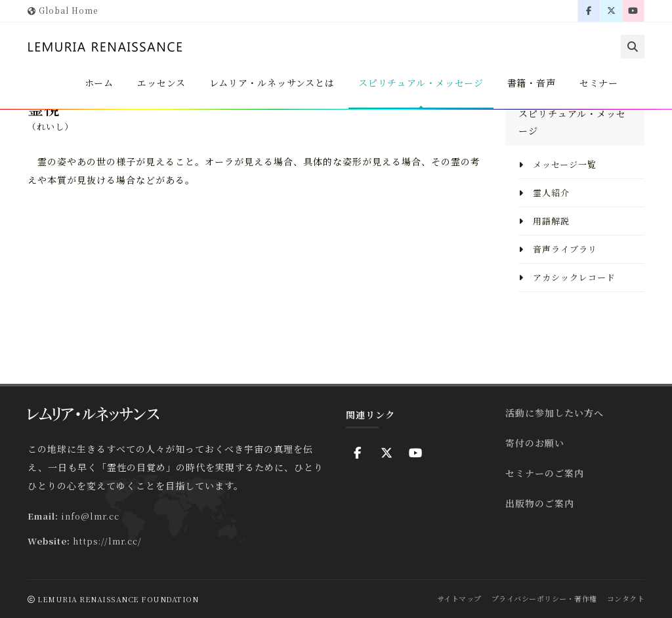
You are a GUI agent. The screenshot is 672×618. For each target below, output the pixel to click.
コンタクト (626, 598)
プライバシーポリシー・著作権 (544, 598)
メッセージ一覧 (557, 164)
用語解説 (544, 221)
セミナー (598, 83)
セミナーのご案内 (545, 473)
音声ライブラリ (558, 249)
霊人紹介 (544, 193)
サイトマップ (459, 598)
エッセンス (157, 83)
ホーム (94, 83)
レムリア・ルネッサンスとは (269, 83)
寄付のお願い (535, 443)
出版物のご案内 (540, 503)
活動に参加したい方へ (555, 413)
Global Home (63, 10)
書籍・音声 (531, 83)
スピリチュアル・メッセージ (419, 83)
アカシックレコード (567, 277)
